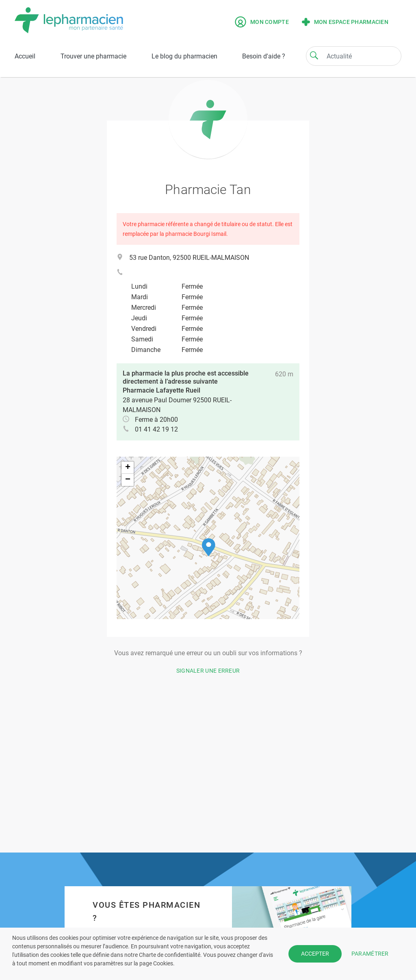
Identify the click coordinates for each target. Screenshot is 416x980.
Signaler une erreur (208, 671)
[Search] (314, 55)
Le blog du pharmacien (184, 56)
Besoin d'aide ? (264, 56)
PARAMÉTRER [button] (370, 954)
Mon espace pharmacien (345, 22)
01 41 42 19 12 (156, 429)
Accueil (25, 56)
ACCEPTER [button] (315, 954)
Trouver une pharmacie (93, 56)
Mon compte (262, 22)
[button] (209, 547)
